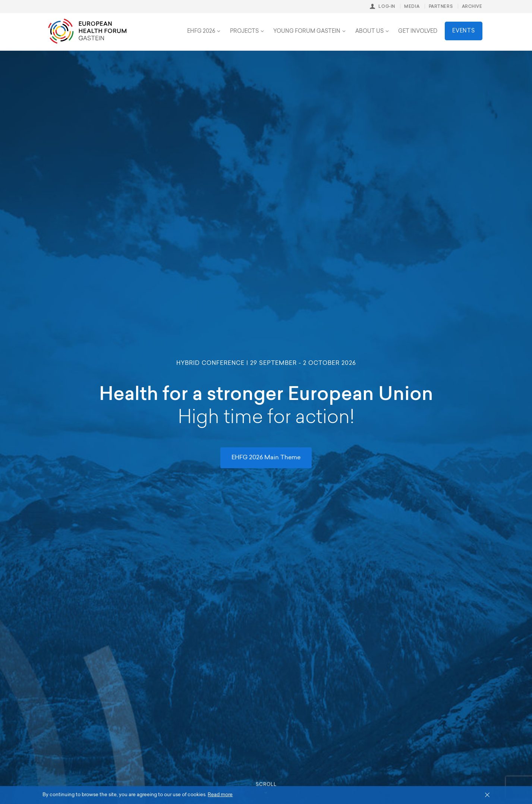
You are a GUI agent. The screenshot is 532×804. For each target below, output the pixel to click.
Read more (220, 795)
